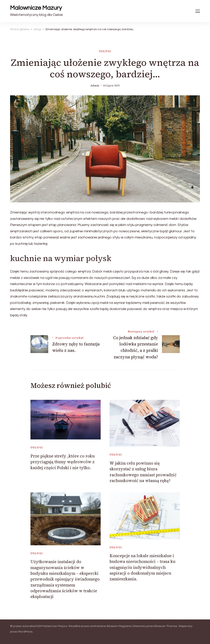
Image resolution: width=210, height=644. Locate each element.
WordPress (25, 632)
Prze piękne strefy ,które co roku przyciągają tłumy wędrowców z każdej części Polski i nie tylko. (63, 462)
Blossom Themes (166, 626)
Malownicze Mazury (36, 8)
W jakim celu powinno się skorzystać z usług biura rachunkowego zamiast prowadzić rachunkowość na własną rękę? (143, 472)
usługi (105, 51)
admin (95, 86)
